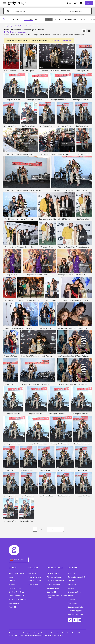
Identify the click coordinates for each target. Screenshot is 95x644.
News (83, 19)
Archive (12, 584)
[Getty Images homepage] (17, 3)
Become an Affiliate (75, 607)
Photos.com (72, 603)
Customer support (75, 611)
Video (11, 577)
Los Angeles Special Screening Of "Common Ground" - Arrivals (62, 219)
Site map (81, 633)
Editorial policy (26, 633)
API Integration (53, 588)
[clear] (62, 11)
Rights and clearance (55, 577)
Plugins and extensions (55, 581)
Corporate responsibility (77, 577)
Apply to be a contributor (18, 599)
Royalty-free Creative (17, 573)
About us (71, 573)
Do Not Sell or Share (69, 633)
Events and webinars (75, 614)
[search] (9, 11)
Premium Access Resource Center (57, 597)
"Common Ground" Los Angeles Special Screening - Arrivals (26, 247)
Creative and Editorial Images (61, 40)
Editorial (12, 581)
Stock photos (14, 603)
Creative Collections (16, 592)
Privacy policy (39, 633)
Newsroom (72, 584)
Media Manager (53, 573)
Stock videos (14, 607)
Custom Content (15, 588)
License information (52, 633)
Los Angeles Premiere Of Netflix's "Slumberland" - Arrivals (46, 275)
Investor (71, 588)
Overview (32, 573)
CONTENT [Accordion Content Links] (13, 568)
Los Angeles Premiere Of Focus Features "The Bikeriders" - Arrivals (46, 384)
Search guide (52, 592)
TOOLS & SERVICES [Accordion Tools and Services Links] (55, 568)
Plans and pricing (35, 577)
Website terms (14, 633)
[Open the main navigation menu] (4, 3)
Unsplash (71, 599)
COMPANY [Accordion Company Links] (72, 568)
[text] (35, 11)
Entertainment (71, 19)
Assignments (33, 584)
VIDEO (38, 19)
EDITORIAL (28, 19)
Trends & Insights (54, 584)
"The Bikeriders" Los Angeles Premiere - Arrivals (71, 190)
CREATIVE (17, 19)
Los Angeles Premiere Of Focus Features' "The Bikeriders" (25, 154)
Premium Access (35, 581)
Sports (58, 19)
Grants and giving (74, 592)
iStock (70, 596)
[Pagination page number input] (35, 529)
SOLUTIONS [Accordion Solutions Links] (34, 568)
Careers (71, 581)
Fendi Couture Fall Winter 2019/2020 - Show (35, 300)
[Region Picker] (19, 560)
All (49, 19)
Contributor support (16, 596)
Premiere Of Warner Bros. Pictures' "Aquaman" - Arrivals (25, 328)
